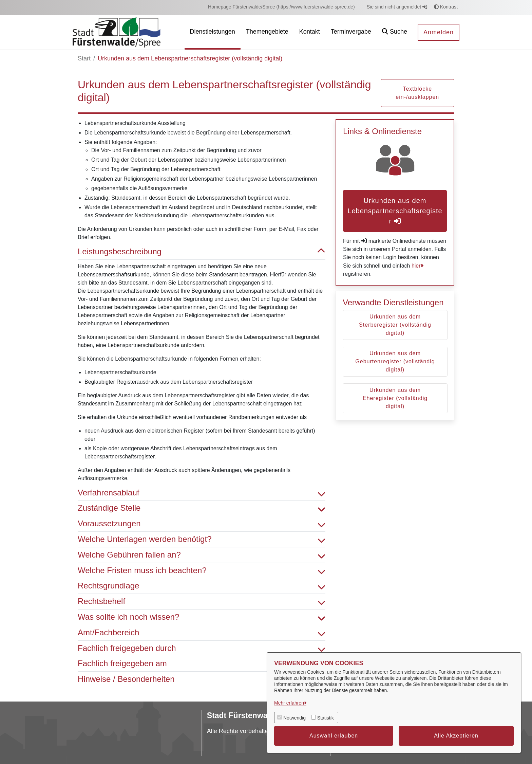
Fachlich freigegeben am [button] (202, 664)
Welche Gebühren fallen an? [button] (202, 555)
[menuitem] (281, 7)
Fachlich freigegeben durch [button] (202, 648)
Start (84, 58)
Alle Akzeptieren (456, 736)
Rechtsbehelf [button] (202, 602)
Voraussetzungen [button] (202, 524)
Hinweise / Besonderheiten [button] (202, 679)
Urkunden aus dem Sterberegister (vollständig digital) (395, 325)
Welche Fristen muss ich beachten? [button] (202, 571)
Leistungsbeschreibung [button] (202, 252)
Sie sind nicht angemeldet (397, 7)
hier (416, 266)
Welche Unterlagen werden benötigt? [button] (202, 539)
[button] (395, 32)
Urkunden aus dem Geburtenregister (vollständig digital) (395, 361)
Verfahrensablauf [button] (202, 493)
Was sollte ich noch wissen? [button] (202, 617)
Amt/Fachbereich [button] (202, 633)
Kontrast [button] (446, 7)
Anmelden (439, 32)
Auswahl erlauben (334, 736)
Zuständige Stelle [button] (202, 508)
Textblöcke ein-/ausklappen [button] (417, 93)
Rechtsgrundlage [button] (202, 586)
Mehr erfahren (289, 703)
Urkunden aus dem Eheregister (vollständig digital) (395, 398)
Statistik (326, 718)
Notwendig (294, 718)
